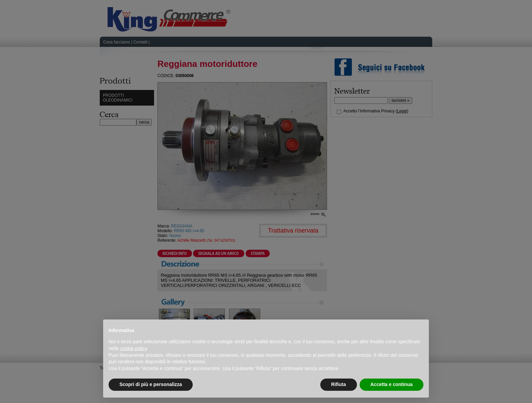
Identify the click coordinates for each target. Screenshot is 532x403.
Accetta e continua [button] (392, 384)
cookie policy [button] (133, 348)
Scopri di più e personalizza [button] (151, 384)
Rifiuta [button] (339, 384)
